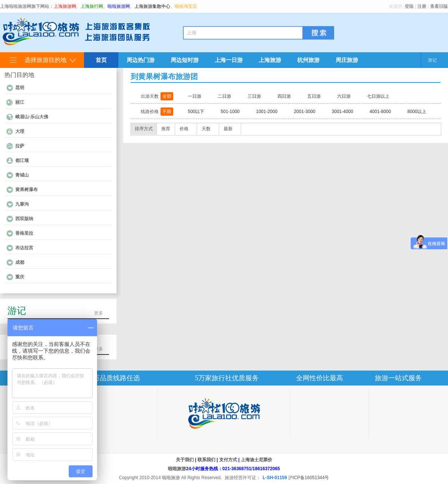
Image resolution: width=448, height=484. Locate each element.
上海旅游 (270, 60)
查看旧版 (439, 6)
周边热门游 (141, 60)
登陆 (409, 6)
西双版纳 (24, 219)
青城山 (22, 175)
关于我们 (185, 460)
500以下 (196, 112)
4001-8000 (380, 112)
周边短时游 (185, 60)
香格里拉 (24, 233)
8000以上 (417, 112)
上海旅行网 (92, 6)
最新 (228, 129)
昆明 (20, 88)
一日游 (195, 96)
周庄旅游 (347, 60)
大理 (20, 131)
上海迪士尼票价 (256, 460)
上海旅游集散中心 (152, 6)
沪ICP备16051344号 (309, 478)
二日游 (224, 96)
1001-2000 (267, 112)
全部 (167, 96)
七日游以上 (378, 96)
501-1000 (230, 112)
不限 (167, 112)
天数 (206, 129)
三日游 (254, 96)
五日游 (314, 96)
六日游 (344, 96)
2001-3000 (304, 112)
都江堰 (22, 160)
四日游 (284, 96)
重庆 (20, 277)
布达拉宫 (24, 248)
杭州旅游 (308, 60)
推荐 (166, 129)
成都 (20, 262)
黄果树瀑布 (27, 190)
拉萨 (20, 146)
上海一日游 (229, 60)
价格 (184, 129)
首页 (101, 60)
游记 (432, 60)
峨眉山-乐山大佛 (32, 117)
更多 (99, 313)
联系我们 (206, 460)
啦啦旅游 (177, 469)
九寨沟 (22, 204)
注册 (422, 6)
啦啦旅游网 (119, 6)
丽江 (20, 102)
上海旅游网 (65, 6)
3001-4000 (343, 112)
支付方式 (228, 460)
